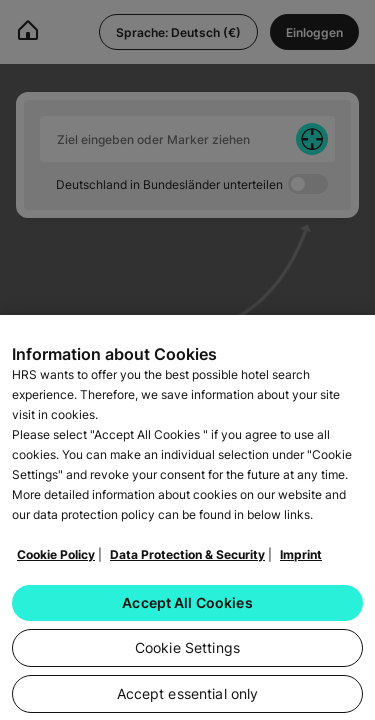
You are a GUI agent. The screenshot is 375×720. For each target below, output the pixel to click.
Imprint (301, 560)
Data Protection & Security (187, 560)
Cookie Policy (56, 560)
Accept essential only (188, 699)
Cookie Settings (187, 653)
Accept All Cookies (187, 608)
